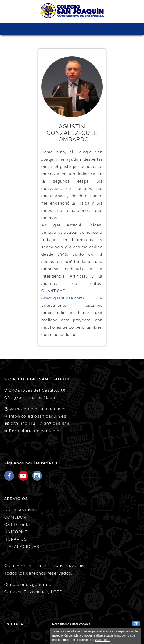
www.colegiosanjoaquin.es (38, 409)
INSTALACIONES (22, 546)
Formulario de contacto (34, 431)
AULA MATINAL (21, 510)
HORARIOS (16, 539)
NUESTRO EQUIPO (44, 29)
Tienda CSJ (112, 29)
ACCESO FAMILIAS (100, 29)
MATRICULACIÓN (78, 29)
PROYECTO (55, 29)
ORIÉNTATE (89, 29)
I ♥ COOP (14, 624)
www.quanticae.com (63, 298)
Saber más (103, 640)
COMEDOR (15, 517)
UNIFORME (16, 532)
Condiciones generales (29, 584)
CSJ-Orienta (17, 525)
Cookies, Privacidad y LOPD (33, 592)
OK (136, 623)
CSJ (32, 29)
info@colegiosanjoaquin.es (38, 416)
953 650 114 (23, 423)
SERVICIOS (66, 29)
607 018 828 (57, 423)
